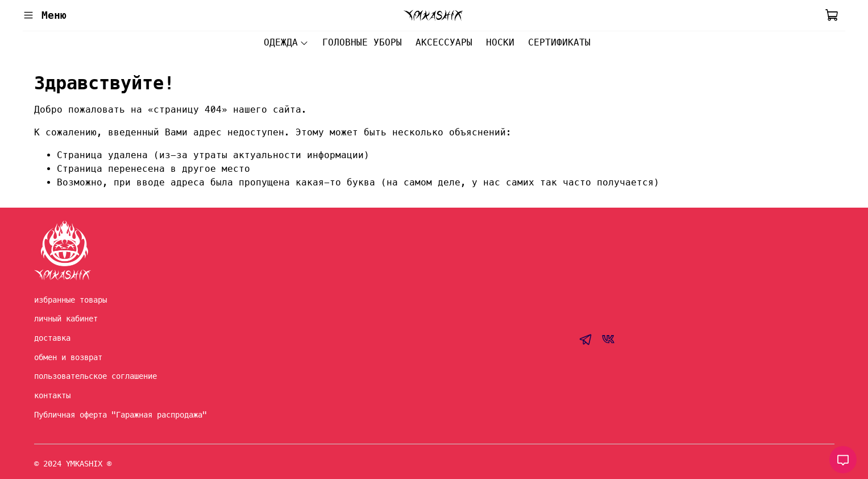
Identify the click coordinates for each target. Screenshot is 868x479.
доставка (52, 338)
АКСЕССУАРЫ (444, 42)
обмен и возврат (68, 357)
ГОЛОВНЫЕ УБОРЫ (362, 42)
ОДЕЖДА (286, 42)
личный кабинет (66, 319)
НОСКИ (500, 42)
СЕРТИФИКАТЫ (559, 42)
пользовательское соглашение (95, 376)
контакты (52, 395)
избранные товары (70, 300)
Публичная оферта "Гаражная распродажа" (121, 415)
